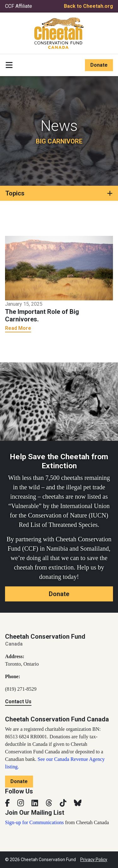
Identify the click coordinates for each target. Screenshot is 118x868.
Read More (18, 328)
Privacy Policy (94, 860)
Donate (99, 65)
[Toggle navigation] (9, 65)
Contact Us (18, 702)
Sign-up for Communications (34, 822)
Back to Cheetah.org (88, 6)
